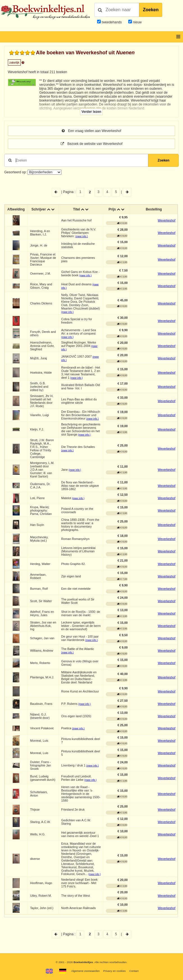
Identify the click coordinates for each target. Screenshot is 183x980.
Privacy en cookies (115, 971)
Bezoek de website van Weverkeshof (92, 144)
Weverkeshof (167, 220)
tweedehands (112, 22)
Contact (134, 971)
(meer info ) (82, 236)
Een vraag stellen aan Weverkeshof (91, 131)
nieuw (137, 22)
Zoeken (151, 10)
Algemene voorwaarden (85, 971)
